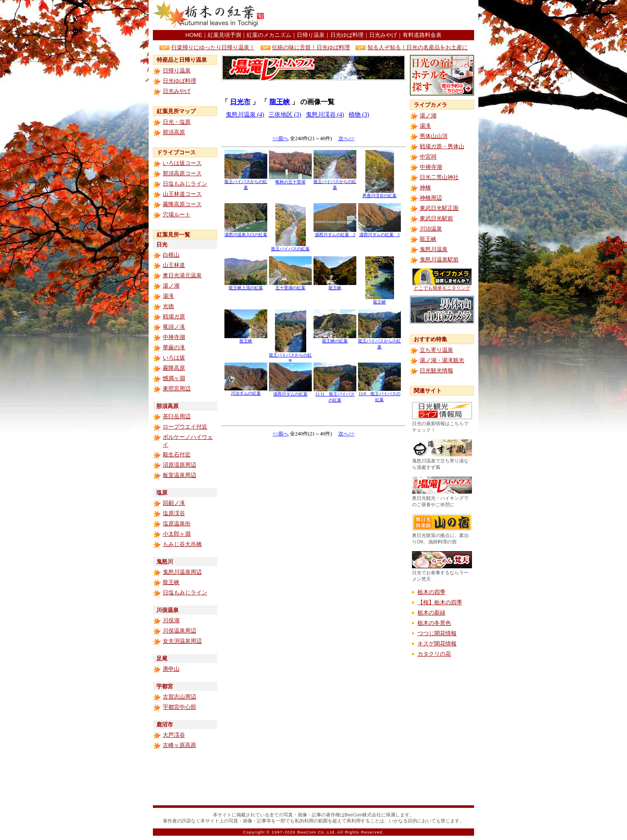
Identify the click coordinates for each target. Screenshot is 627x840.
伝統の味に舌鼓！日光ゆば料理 (311, 47)
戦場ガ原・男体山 (442, 146)
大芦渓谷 (174, 735)
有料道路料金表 (422, 35)
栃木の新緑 (431, 613)
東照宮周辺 (177, 388)
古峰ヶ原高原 (179, 745)
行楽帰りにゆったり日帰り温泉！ (213, 47)
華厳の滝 (174, 347)
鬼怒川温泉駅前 (439, 259)
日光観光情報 (436, 370)
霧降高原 (174, 368)
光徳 (168, 306)
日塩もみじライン (185, 184)
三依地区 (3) (285, 115)
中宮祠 (428, 157)
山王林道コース (182, 194)
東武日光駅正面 (439, 208)
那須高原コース (182, 173)
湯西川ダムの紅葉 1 (379, 232)
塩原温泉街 (177, 523)
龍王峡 (171, 582)
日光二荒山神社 (439, 177)
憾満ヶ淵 (174, 378)
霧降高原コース (182, 204)
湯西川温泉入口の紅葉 (246, 232)
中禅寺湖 (174, 337)
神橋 (425, 187)
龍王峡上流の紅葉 (246, 286)
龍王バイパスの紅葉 (290, 247)
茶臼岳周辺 (177, 416)
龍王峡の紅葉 (335, 339)
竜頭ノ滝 (174, 327)
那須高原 (174, 132)
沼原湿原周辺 (179, 465)
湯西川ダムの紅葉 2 (335, 232)
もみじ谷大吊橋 (182, 544)
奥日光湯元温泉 (182, 275)
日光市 (240, 102)
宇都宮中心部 (179, 707)
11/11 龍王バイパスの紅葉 (335, 395)
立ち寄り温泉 (436, 350)
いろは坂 (174, 358)
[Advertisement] (374, 15)
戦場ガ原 (174, 316)
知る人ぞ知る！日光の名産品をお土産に (418, 47)
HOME (194, 35)
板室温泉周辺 (179, 475)
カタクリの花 (434, 654)
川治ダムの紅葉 (246, 391)
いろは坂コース (182, 163)
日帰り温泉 (311, 35)
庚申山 (171, 669)
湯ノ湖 (171, 286)
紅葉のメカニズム (269, 35)
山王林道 (174, 265)
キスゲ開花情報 (437, 643)
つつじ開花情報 (437, 633)
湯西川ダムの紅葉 (290, 392)
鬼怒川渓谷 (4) (325, 115)
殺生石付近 (177, 454)
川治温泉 (431, 229)
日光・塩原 (177, 122)
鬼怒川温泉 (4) (245, 115)
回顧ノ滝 (174, 503)
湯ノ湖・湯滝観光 (442, 360)
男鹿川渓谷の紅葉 (379, 193)
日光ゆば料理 (347, 35)
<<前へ (281, 138)
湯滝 (168, 296)
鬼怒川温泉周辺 (182, 572)
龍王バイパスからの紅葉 (246, 182)
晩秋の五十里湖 (290, 180)
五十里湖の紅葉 (290, 286)
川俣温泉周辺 (179, 631)
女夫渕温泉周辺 (182, 641)
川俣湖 (171, 620)
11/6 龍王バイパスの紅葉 (379, 394)
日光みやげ (383, 35)
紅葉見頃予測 (224, 35)
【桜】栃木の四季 (440, 602)
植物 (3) (359, 115)
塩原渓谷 (174, 513)
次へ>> (346, 138)
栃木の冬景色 (434, 623)
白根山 (171, 255)
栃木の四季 (431, 592)
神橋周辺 (431, 198)
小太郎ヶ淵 (177, 534)
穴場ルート (177, 214)
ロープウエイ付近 (185, 427)
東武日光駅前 (436, 218)
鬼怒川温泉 (434, 249)
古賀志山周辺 (179, 697)
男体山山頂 (434, 136)
